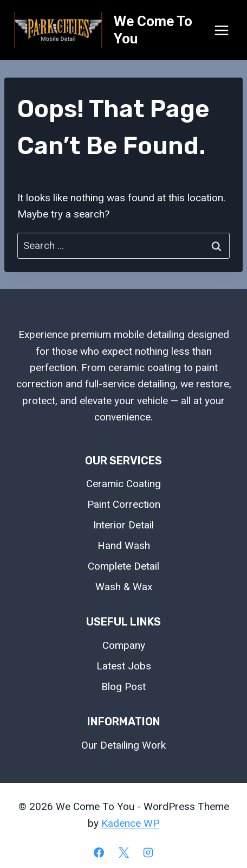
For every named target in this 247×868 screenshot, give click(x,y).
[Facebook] (99, 852)
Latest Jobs (124, 666)
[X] (123, 852)
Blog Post (123, 687)
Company (124, 645)
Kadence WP (130, 823)
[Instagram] (148, 852)
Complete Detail (123, 566)
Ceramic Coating (123, 484)
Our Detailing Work (123, 745)
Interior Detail (123, 525)
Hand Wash (124, 545)
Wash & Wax (124, 587)
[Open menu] (221, 30)
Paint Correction (124, 504)
